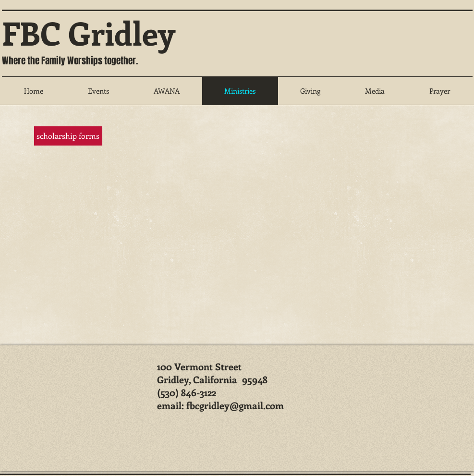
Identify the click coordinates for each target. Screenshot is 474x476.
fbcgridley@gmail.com (235, 405)
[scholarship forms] (68, 136)
